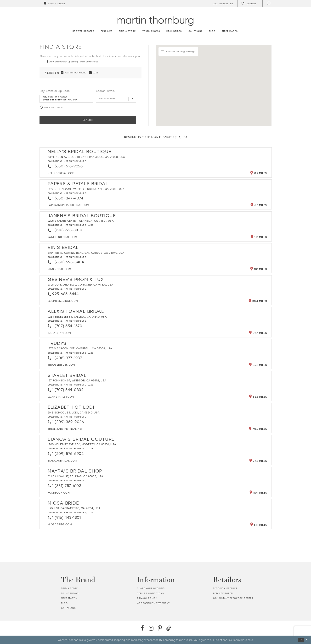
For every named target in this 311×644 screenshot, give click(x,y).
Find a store (69, 588)
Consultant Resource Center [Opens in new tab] (233, 598)
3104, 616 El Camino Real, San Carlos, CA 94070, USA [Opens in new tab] (86, 253)
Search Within (105, 91)
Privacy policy (147, 598)
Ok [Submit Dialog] (301, 640)
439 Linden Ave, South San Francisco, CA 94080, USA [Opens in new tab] (86, 157)
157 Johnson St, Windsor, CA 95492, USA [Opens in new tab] (77, 381)
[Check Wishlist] (250, 4)
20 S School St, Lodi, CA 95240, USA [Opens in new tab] (74, 413)
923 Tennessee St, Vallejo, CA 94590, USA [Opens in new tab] (77, 317)
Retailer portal (223, 593)
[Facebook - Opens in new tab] (142, 628)
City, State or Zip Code (55, 91)
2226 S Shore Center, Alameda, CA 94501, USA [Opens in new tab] (81, 221)
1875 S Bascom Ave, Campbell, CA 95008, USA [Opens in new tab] (80, 349)
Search (88, 120)
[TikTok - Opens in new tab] (169, 628)
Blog (64, 603)
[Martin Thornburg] (156, 21)
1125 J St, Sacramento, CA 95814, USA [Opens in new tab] (74, 508)
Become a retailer (225, 588)
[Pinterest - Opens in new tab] (160, 628)
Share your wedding (151, 588)
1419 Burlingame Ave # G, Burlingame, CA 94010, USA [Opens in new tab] (86, 189)
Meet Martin (69, 598)
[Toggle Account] (222, 4)
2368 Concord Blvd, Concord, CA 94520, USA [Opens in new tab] (80, 285)
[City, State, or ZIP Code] (66, 99)
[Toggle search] (269, 4)
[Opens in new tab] (61, 173)
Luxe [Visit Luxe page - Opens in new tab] (90, 225)
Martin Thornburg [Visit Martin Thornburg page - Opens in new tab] (75, 161)
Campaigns (68, 608)
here (250, 640)
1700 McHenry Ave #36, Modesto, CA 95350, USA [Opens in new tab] (82, 444)
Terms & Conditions (150, 593)
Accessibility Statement (153, 603)
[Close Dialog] (306, 640)
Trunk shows (70, 593)
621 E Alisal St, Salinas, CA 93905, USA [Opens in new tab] (76, 476)
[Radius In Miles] (116, 99)
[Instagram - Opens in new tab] (151, 628)
